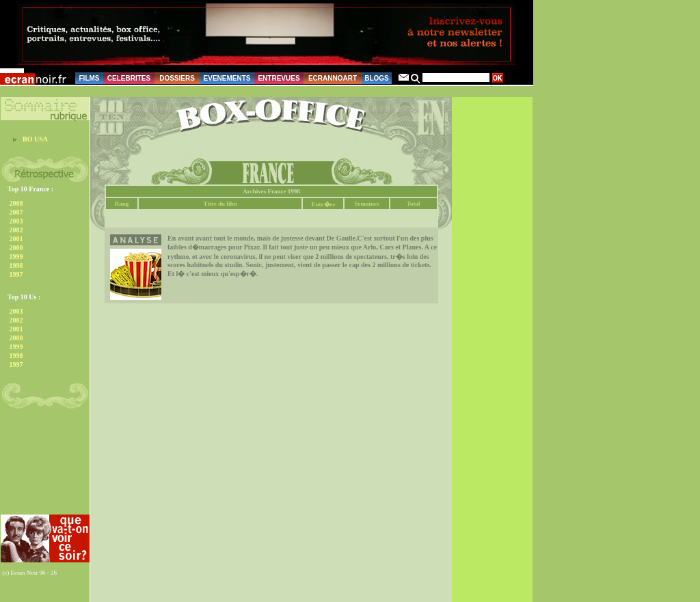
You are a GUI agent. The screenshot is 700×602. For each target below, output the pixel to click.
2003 (16, 221)
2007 (16, 212)
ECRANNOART (333, 78)
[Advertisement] (43, 465)
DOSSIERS (177, 78)
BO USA (35, 139)
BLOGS (377, 78)
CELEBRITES (129, 78)
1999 (16, 257)
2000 (16, 248)
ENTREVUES (279, 78)
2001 (16, 239)
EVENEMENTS (227, 78)
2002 (16, 230)
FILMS (90, 78)
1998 (16, 265)
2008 (16, 203)
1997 (16, 274)
